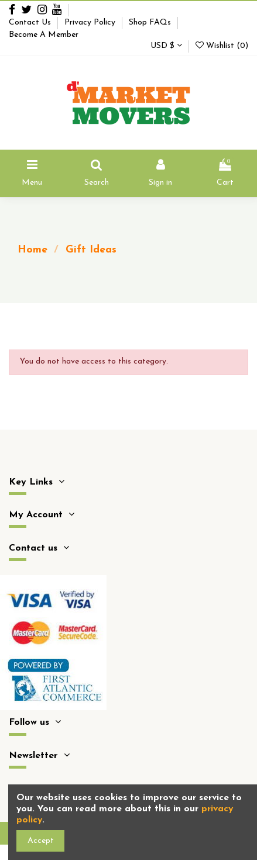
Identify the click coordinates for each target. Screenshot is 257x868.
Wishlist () (222, 46)
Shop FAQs (151, 23)
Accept (41, 841)
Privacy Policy (91, 23)
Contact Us (31, 23)
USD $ (166, 46)
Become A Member (44, 35)
